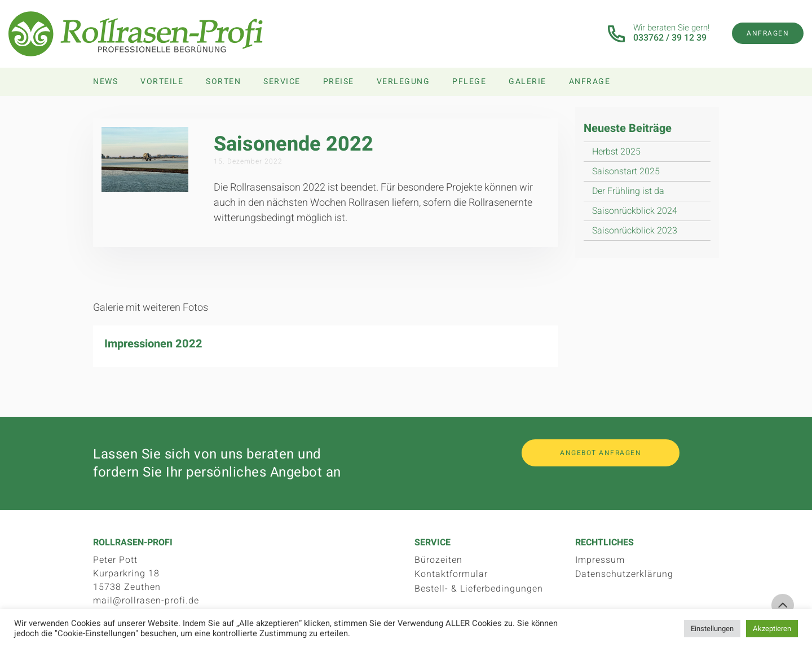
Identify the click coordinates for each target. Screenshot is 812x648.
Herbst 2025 (616, 152)
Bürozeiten (438, 560)
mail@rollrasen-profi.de (146, 601)
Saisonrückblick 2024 (635, 211)
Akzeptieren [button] (772, 629)
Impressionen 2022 (153, 344)
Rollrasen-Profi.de (136, 34)
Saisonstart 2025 (626, 171)
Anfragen (768, 33)
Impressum (600, 560)
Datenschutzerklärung (624, 574)
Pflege (469, 81)
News (105, 81)
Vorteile (162, 81)
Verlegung (403, 81)
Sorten (223, 81)
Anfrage (590, 81)
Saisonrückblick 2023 (635, 231)
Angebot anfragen (601, 453)
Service (282, 81)
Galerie (528, 81)
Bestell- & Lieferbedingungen (479, 589)
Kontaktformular (451, 574)
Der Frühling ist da (628, 191)
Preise (339, 81)
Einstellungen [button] (712, 629)
